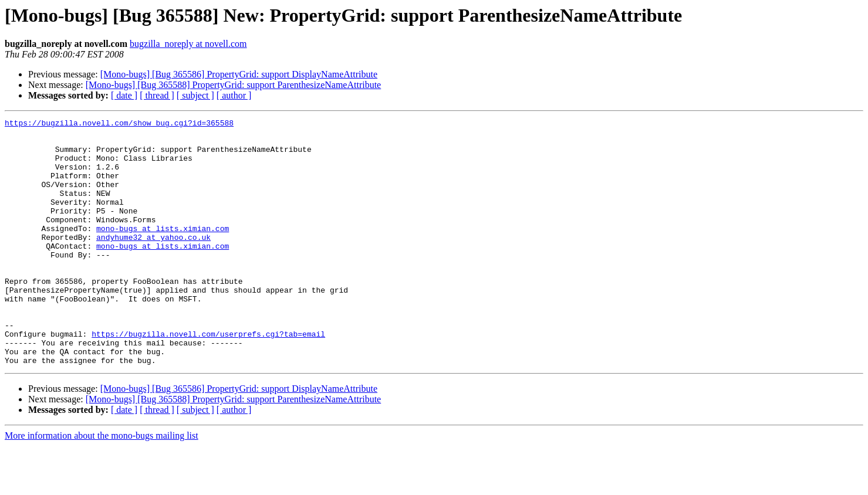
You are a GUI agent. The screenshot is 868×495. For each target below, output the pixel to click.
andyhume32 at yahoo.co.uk (153, 262)
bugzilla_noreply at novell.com (188, 44)
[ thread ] (157, 95)
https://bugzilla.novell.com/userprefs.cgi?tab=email (208, 378)
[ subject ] (195, 95)
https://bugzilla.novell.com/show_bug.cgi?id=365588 (119, 124)
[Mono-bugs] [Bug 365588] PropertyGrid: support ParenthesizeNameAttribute (233, 85)
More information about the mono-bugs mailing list (102, 485)
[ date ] (124, 95)
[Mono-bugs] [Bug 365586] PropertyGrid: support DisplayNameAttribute (239, 74)
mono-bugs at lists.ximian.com (163, 251)
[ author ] (234, 95)
